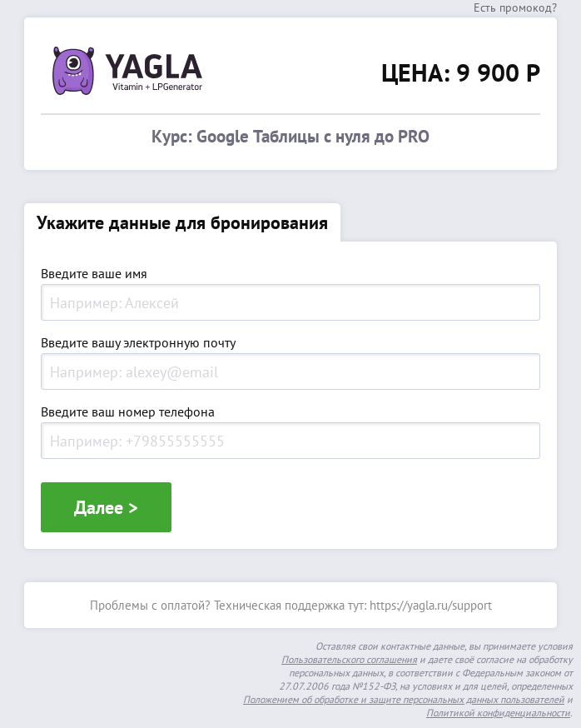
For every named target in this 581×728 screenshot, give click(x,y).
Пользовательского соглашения (349, 659)
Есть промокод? (515, 7)
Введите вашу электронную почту (138, 343)
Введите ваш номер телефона (128, 412)
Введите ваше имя (94, 274)
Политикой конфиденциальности (498, 713)
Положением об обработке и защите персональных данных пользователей (404, 699)
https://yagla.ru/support (431, 605)
